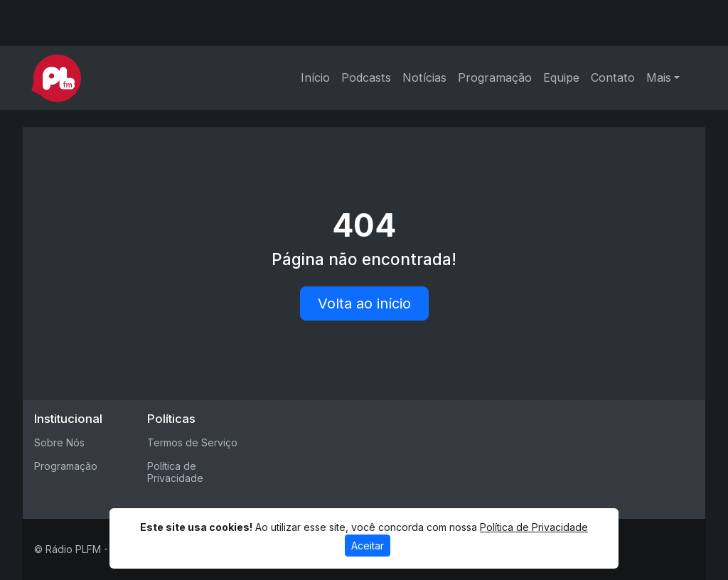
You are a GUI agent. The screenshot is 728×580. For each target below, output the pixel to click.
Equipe (561, 77)
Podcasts (366, 77)
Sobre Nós (59, 442)
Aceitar (368, 546)
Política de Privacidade (175, 472)
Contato (613, 77)
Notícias (424, 77)
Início (315, 77)
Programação (495, 77)
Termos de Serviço (192, 442)
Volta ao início (364, 304)
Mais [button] (659, 77)
